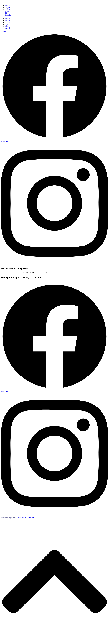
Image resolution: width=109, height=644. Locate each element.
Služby (7, 9)
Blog (7, 13)
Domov (8, 5)
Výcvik (8, 7)
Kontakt (8, 15)
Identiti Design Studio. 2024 (25, 518)
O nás (7, 11)
